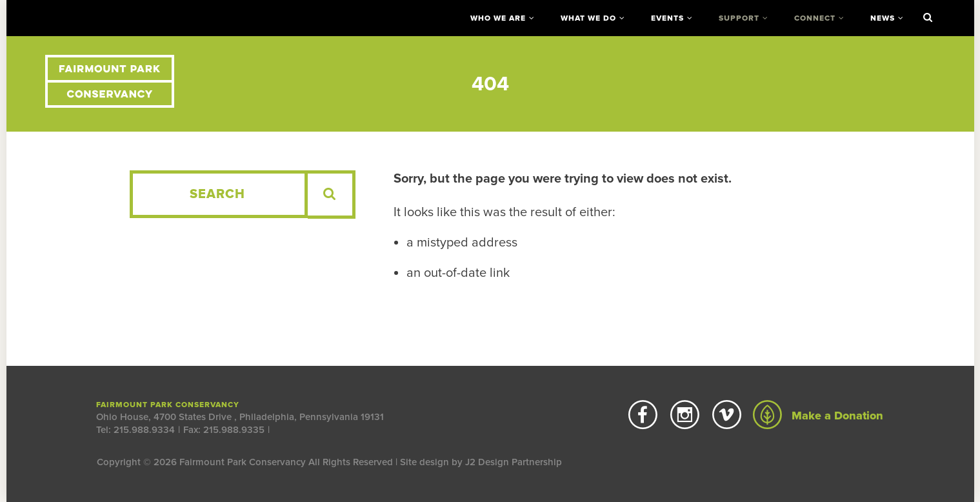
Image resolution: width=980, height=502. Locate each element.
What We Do (588, 18)
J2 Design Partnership (514, 462)
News (883, 18)
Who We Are (498, 18)
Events (667, 18)
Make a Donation (818, 416)
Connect (815, 18)
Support (739, 18)
